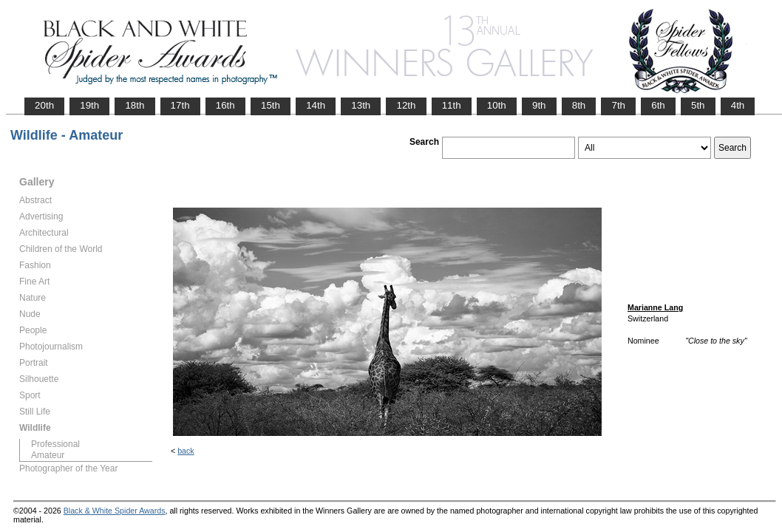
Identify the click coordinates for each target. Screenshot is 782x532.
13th (361, 105)
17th (180, 105)
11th (452, 105)
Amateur (48, 455)
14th (316, 105)
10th (497, 105)
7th (618, 105)
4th (738, 105)
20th (44, 105)
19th (89, 105)
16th (225, 105)
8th (579, 105)
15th (271, 105)
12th (406, 105)
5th (698, 105)
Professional (55, 444)
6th (658, 105)
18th (135, 105)
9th (539, 105)
